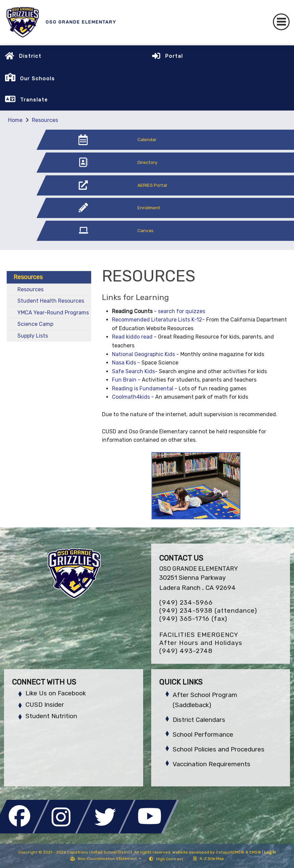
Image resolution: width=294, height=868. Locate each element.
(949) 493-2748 (186, 651)
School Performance (203, 734)
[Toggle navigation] (281, 22)
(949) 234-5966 (186, 602)
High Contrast (170, 859)
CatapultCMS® (230, 852)
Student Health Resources (51, 301)
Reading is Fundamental (143, 388)
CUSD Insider (45, 705)
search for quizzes (182, 311)
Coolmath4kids (131, 397)
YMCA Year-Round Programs (53, 313)
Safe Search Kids (133, 371)
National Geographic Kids (143, 354)
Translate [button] (34, 100)
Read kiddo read (132, 337)
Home (15, 120)
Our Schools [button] (38, 79)
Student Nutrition (51, 716)
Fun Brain (124, 380)
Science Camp (35, 324)
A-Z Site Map (209, 859)
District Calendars (199, 720)
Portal (174, 56)
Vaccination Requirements (212, 764)
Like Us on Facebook (56, 693)
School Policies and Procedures (219, 749)
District (30, 56)
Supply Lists (33, 336)
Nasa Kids (124, 363)
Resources (45, 120)
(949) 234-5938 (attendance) (208, 611)
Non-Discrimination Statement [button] (108, 859)
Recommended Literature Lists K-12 (157, 320)
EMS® (255, 852)
